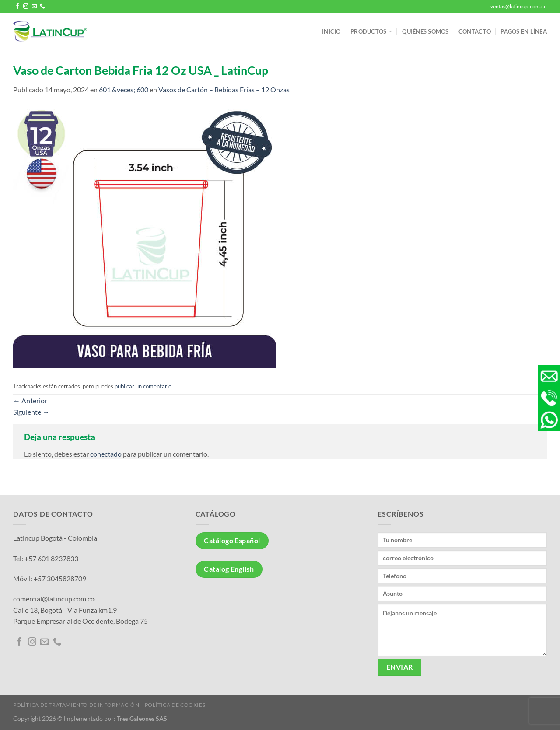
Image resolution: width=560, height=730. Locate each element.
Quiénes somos (425, 31)
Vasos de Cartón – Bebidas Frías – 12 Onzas (224, 89)
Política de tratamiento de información (76, 705)
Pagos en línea (524, 31)
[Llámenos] (42, 7)
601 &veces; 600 (124, 89)
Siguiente (31, 412)
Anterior (30, 400)
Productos (371, 31)
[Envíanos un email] (34, 7)
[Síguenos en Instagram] (26, 7)
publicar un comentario (143, 386)
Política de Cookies (175, 705)
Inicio (331, 31)
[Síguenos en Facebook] (17, 7)
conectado (106, 454)
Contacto (475, 31)
